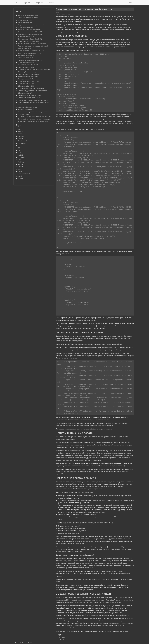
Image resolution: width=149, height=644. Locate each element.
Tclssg (24, 643)
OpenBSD (21, 157)
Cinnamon (21, 136)
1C (19, 129)
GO (19, 148)
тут (108, 587)
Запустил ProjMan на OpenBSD (29, 30)
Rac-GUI (21, 167)
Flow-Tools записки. (25, 114)
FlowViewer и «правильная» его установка (33, 112)
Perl (19, 160)
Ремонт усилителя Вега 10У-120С (30, 32)
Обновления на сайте (26, 93)
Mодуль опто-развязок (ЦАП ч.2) (30, 53)
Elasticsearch (23, 141)
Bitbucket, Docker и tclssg (27, 72)
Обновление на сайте (26, 58)
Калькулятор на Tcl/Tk (26, 79)
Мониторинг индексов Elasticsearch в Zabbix (34, 69)
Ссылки (51, 3)
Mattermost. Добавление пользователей (32, 91)
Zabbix (20, 176)
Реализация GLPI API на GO (28, 65)
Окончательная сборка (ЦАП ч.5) (30, 39)
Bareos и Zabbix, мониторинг (28, 107)
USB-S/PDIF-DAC (24, 174)
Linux (20, 153)
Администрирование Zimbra (28, 77)
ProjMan (21, 162)
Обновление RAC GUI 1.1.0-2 (29, 81)
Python (20, 164)
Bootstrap (31, 643)
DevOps (62, 637)
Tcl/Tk (20, 171)
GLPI (20, 146)
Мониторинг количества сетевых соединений (34, 117)
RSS (131, 3)
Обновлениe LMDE (25, 20)
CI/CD (20, 134)
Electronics (22, 143)
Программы (39, 3)
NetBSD (21, 155)
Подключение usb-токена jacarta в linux (32, 25)
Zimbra (62, 639)
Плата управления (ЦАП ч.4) (28, 41)
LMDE (20, 150)
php (19, 181)
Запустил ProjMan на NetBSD (29, 15)
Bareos (20, 131)
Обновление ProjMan (26, 27)
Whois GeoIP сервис (25, 22)
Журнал (27, 3)
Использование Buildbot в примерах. (31, 88)
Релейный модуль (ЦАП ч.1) (28, 55)
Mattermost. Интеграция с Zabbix (30, 95)
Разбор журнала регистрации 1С (30, 60)
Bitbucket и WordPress (26, 110)
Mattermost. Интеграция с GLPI (29, 98)
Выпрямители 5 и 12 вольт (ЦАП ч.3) (31, 51)
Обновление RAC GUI (26, 84)
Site (19, 169)
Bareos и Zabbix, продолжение (29, 74)
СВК (17, 3)
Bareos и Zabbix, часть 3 (27, 67)
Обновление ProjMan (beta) (28, 18)
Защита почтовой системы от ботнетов (32, 44)
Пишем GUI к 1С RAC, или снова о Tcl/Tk (33, 100)
